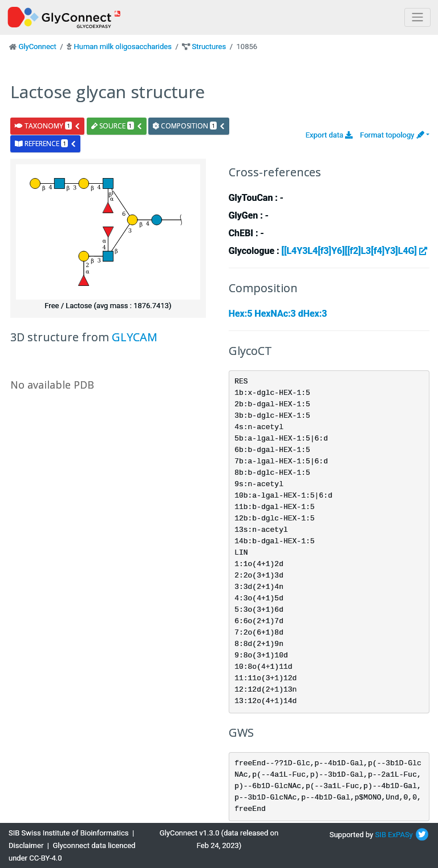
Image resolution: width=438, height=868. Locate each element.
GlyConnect (37, 47)
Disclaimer (26, 845)
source (117, 126)
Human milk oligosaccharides (122, 47)
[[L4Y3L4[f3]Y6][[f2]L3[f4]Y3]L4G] (354, 251)
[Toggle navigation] (417, 17)
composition (189, 126)
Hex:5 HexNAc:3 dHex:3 (278, 314)
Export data (329, 135)
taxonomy (48, 126)
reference (46, 144)
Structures (209, 47)
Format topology (392, 135)
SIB (381, 835)
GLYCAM (135, 337)
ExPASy (400, 835)
